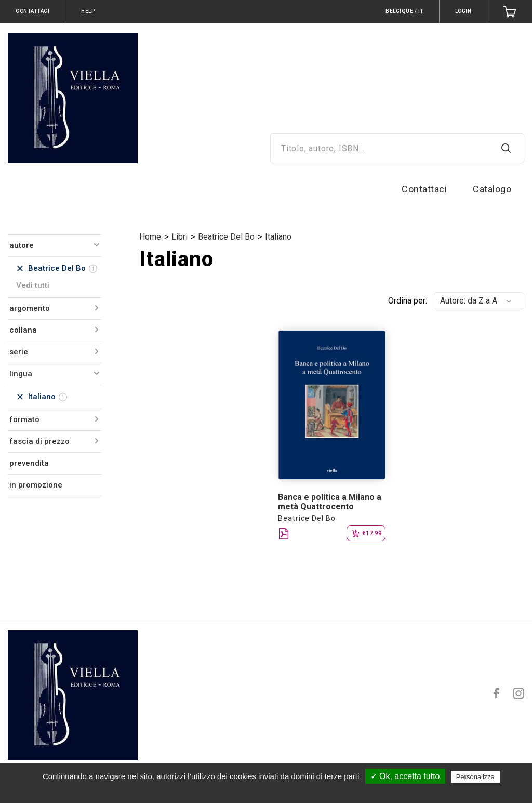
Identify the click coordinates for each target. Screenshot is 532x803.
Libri (179, 237)
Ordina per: (408, 301)
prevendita (29, 463)
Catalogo (492, 189)
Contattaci (424, 189)
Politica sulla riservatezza (271, 791)
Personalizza (475, 777)
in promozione (36, 485)
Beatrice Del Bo (226, 237)
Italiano (278, 237)
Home (150, 237)
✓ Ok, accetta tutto (405, 776)
